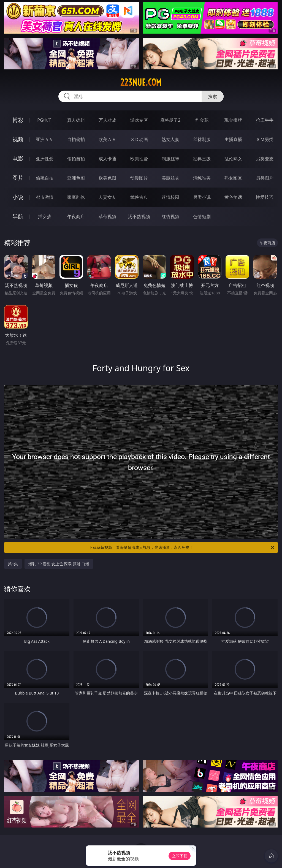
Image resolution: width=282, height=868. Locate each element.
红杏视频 (170, 216)
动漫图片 (139, 178)
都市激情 (45, 197)
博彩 (18, 120)
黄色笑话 (233, 197)
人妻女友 (107, 197)
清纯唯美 (202, 178)
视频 (18, 139)
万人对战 (107, 120)
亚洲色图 (76, 178)
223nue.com (141, 82)
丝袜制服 (202, 139)
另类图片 (265, 178)
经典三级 (202, 159)
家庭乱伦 (76, 197)
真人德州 (76, 120)
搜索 (213, 96)
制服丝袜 (170, 159)
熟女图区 (233, 178)
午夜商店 (76, 216)
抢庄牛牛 (265, 120)
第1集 (13, 564)
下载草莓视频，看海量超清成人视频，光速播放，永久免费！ (182, 547)
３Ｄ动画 (139, 139)
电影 (18, 158)
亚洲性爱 (45, 159)
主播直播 (233, 139)
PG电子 (44, 120)
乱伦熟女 (233, 159)
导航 (18, 216)
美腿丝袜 (170, 178)
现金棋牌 (233, 120)
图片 (18, 178)
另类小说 (202, 197)
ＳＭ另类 (265, 139)
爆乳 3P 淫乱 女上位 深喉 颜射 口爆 (59, 564)
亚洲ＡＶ (45, 139)
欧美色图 (107, 178)
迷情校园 (170, 197)
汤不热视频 (139, 216)
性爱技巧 (265, 197)
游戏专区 (139, 120)
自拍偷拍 (76, 139)
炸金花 (202, 120)
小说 (18, 197)
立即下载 (180, 856)
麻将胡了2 (170, 120)
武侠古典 (139, 197)
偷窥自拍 (45, 178)
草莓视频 (107, 216)
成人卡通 (107, 159)
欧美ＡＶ (107, 139)
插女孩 (45, 216)
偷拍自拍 (76, 159)
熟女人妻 (170, 139)
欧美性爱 (139, 159)
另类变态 (265, 159)
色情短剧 (202, 216)
